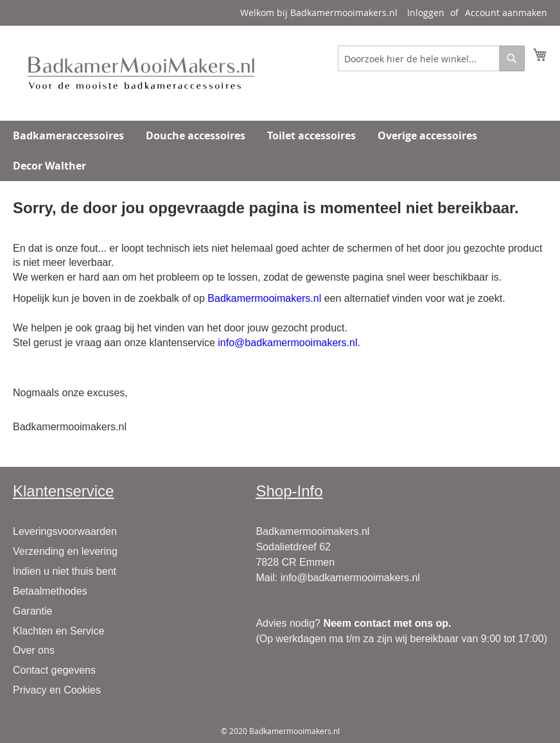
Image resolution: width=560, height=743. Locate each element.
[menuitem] (68, 136)
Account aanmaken (506, 13)
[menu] (280, 151)
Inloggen (426, 13)
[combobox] (431, 58)
